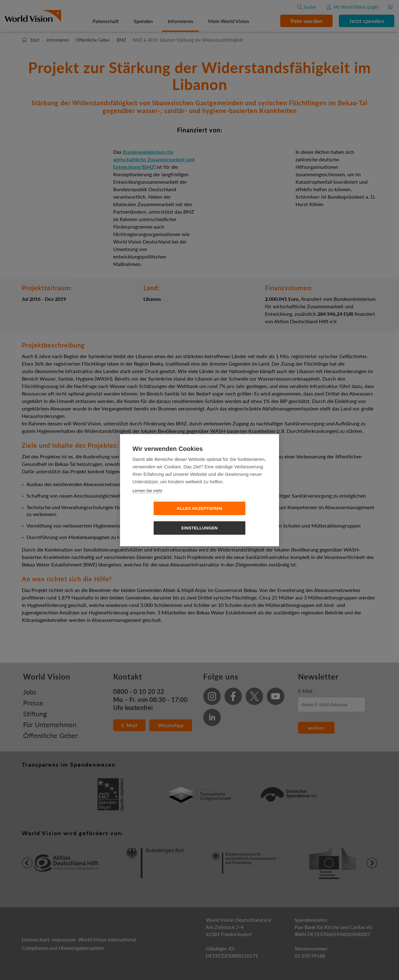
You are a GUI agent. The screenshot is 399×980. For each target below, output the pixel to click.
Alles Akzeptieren (164, 518)
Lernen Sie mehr (147, 500)
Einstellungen (236, 518)
